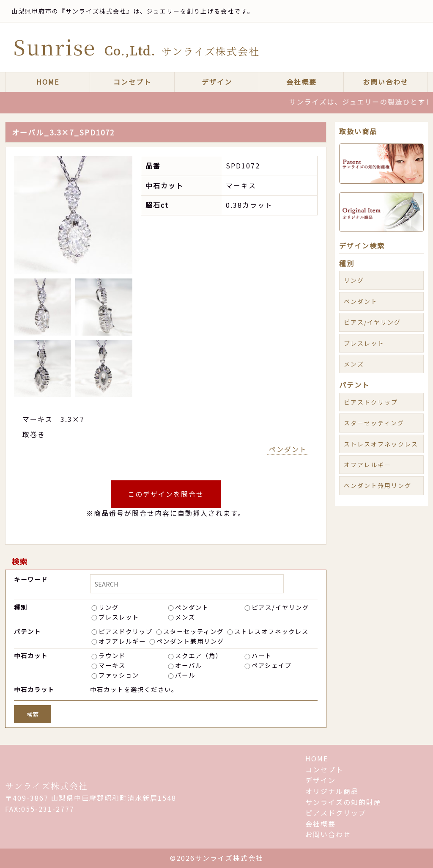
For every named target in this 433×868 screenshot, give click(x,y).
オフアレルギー (122, 641)
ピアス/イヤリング (280, 607)
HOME (48, 82)
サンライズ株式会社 (47, 786)
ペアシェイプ (272, 665)
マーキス (112, 665)
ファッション (119, 675)
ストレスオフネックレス (271, 631)
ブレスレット (119, 617)
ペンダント (288, 449)
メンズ (185, 617)
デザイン (217, 82)
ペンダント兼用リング (190, 641)
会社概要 (301, 82)
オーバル (189, 665)
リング (109, 607)
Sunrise (137, 47)
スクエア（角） (199, 655)
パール (185, 675)
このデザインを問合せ (166, 494)
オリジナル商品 (332, 791)
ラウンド (112, 655)
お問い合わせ (386, 82)
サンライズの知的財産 (343, 802)
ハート (262, 655)
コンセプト (132, 82)
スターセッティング (193, 631)
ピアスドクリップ (126, 631)
